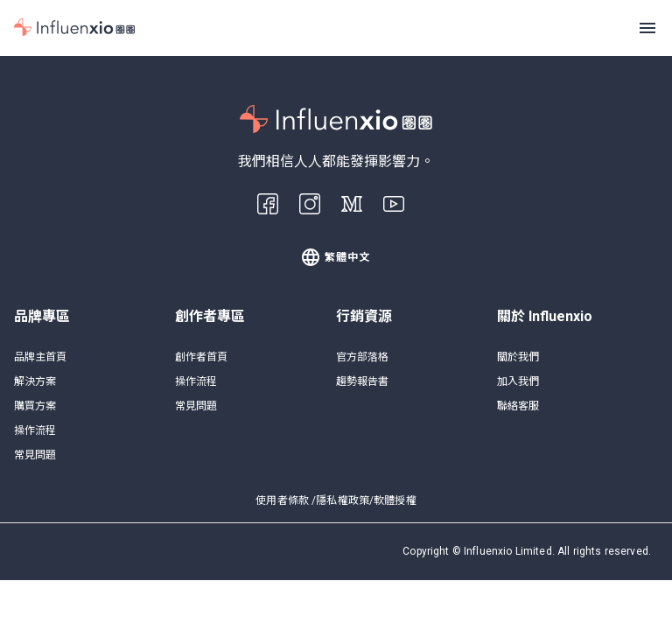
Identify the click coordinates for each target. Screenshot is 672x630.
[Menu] (647, 28)
